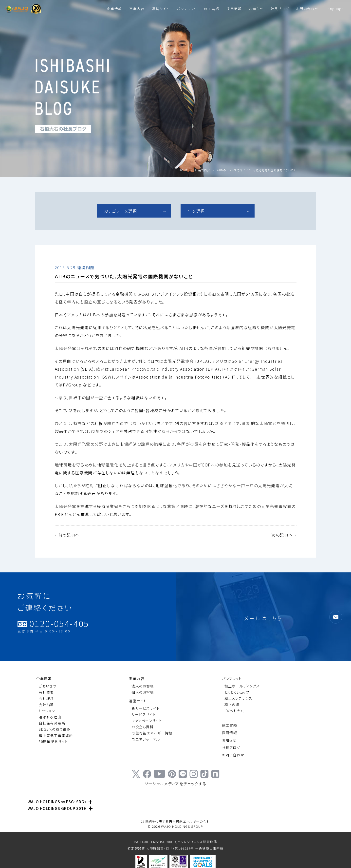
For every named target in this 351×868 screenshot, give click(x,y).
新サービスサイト (146, 708)
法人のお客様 (143, 686)
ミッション (47, 711)
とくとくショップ (237, 692)
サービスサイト (144, 714)
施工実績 (212, 9)
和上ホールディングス (242, 686)
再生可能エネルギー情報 (152, 733)
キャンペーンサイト (147, 721)
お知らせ (256, 9)
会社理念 (46, 698)
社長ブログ (280, 9)
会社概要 (46, 692)
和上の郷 (232, 705)
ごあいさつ (47, 686)
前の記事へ (69, 535)
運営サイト (161, 9)
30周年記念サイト (53, 742)
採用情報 (234, 9)
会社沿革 (46, 705)
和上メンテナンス (239, 698)
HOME (183, 170)
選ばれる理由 (50, 717)
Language (335, 9)
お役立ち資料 (142, 727)
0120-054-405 (53, 626)
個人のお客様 (143, 692)
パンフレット (187, 9)
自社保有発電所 (52, 723)
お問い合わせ (307, 9)
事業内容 (137, 9)
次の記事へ (282, 535)
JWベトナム (234, 711)
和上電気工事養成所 (56, 735)
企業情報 (114, 9)
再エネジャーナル (146, 739)
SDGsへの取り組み (55, 729)
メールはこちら (263, 618)
